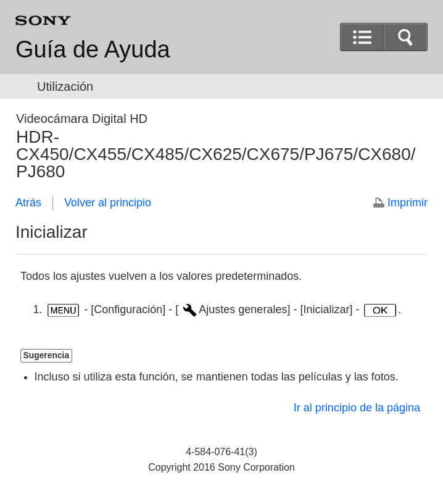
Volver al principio (108, 203)
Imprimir (408, 203)
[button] (405, 37)
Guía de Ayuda (93, 49)
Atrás (28, 203)
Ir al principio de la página (357, 408)
